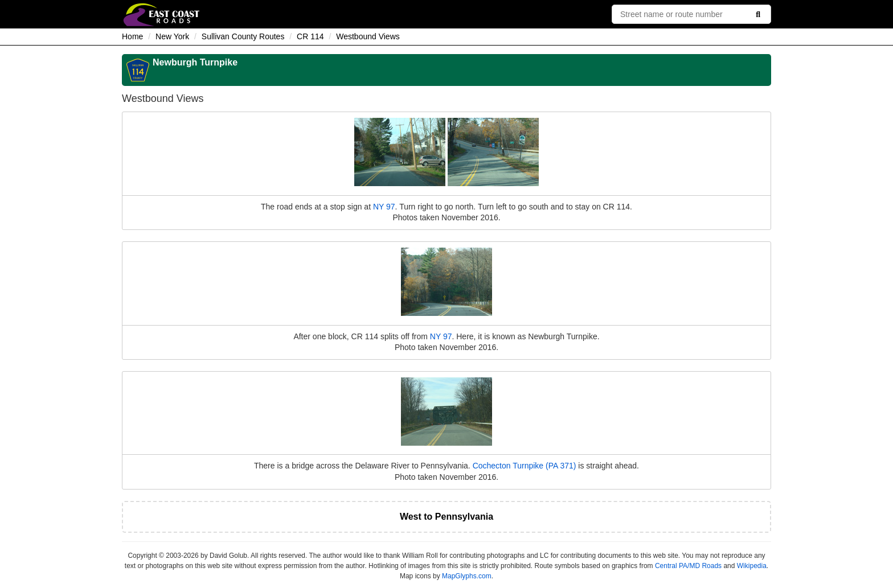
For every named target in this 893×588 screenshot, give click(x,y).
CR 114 (310, 36)
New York (172, 36)
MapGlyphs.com (467, 576)
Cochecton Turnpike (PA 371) (525, 466)
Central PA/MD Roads (688, 566)
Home (132, 36)
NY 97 (384, 207)
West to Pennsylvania (446, 517)
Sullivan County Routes (243, 36)
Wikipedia (752, 566)
